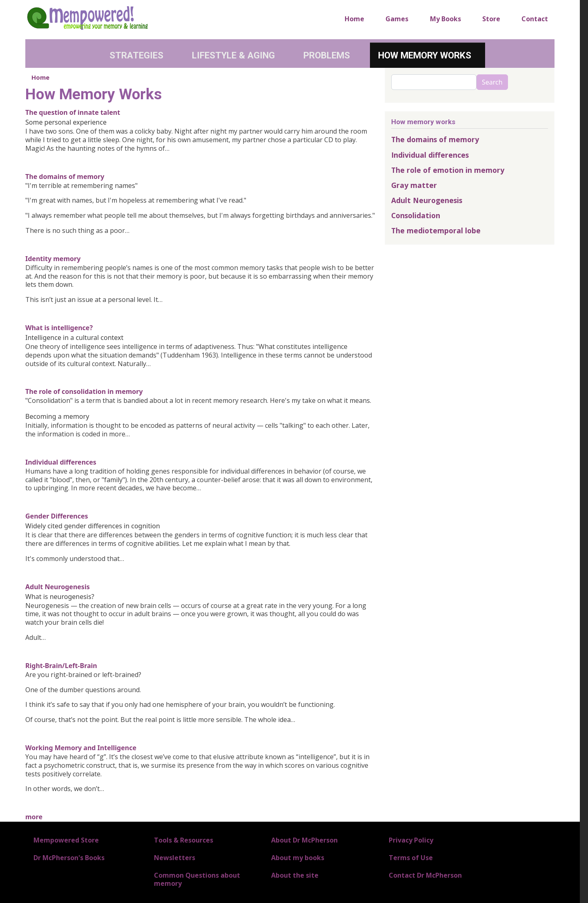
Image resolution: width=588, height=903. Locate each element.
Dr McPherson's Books (69, 858)
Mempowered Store (66, 840)
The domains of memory (65, 177)
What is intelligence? (59, 328)
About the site (295, 875)
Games (397, 19)
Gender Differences (57, 516)
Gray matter (414, 185)
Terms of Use (411, 858)
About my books (298, 858)
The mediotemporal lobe (436, 230)
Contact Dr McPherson (425, 875)
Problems (327, 55)
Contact (535, 19)
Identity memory (53, 259)
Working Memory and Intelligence (81, 748)
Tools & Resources (184, 840)
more (34, 817)
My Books (445, 19)
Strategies (136, 55)
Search (492, 82)
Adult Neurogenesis (58, 587)
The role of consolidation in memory (84, 391)
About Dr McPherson (304, 840)
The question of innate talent (73, 112)
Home (354, 19)
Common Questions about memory (197, 879)
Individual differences (61, 462)
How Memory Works (425, 55)
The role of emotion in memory (448, 170)
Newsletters (175, 858)
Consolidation (416, 215)
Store (491, 19)
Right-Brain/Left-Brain (61, 666)
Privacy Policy (411, 840)
